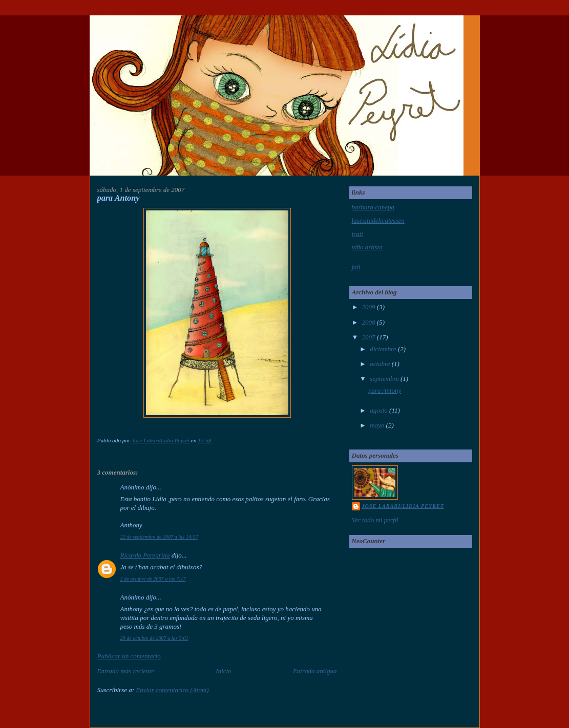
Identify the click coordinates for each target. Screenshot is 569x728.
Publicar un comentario (129, 656)
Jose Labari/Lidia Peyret (403, 506)
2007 (370, 337)
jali (356, 267)
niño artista (367, 247)
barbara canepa (373, 207)
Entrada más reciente (126, 671)
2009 (370, 307)
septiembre (385, 379)
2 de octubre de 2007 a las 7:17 (153, 579)
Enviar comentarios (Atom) (172, 690)
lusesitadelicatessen (378, 220)
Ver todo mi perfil (375, 520)
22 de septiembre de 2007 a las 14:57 (159, 537)
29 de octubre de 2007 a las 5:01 (154, 638)
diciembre (384, 349)
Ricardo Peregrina (145, 555)
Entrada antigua (315, 671)
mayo (378, 425)
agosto (380, 410)
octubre (381, 364)
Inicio (223, 671)
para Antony (385, 390)
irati (357, 234)
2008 (370, 322)
